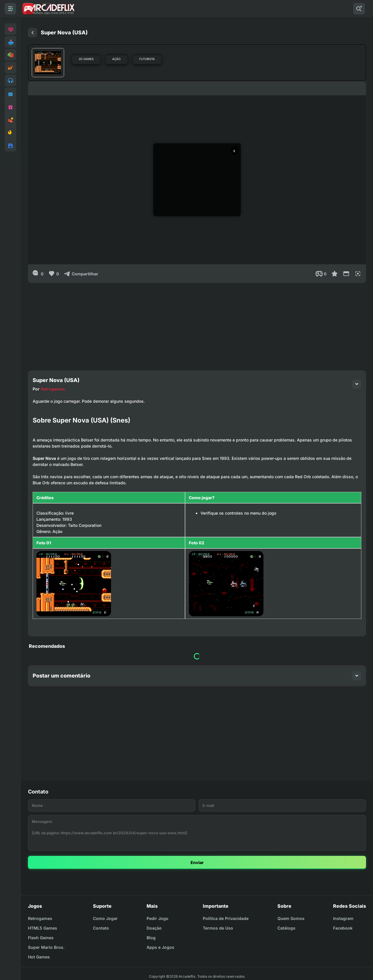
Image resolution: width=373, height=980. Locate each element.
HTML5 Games (43, 928)
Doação (154, 928)
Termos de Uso (218, 928)
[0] (38, 274)
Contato (101, 928)
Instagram (343, 918)
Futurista (147, 59)
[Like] (53, 274)
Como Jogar (105, 918)
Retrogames (53, 389)
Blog (151, 938)
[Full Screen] (358, 274)
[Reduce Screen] (346, 274)
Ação (116, 59)
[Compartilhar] (81, 274)
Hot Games (39, 957)
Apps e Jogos (160, 947)
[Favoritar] (335, 274)
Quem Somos (291, 918)
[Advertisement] (197, 324)
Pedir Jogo (158, 918)
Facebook (343, 928)
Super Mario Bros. (46, 947)
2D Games (86, 59)
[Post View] (321, 274)
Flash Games (41, 938)
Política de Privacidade (226, 918)
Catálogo (286, 928)
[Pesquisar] (359, 9)
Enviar (197, 862)
